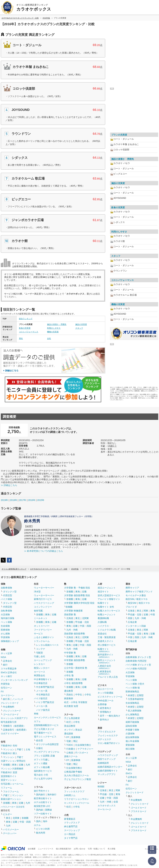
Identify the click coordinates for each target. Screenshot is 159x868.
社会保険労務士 (83, 745)
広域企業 (132, 622)
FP (68, 737)
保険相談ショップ (10, 641)
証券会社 (8, 661)
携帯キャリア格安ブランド (139, 592)
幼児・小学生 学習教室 (76, 702)
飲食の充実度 (25, 328)
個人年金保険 (132, 741)
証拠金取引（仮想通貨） (15, 730)
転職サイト (103, 603)
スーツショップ (72, 830)
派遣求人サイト (106, 641)
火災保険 (5, 614)
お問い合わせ (79, 849)
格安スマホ (144, 603)
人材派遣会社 (104, 672)
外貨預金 (5, 684)
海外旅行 (52, 795)
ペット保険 (6, 622)
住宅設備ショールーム (12, 784)
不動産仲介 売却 (9, 746)
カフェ (37, 721)
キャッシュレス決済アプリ (14, 718)
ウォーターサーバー (44, 588)
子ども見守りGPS (43, 779)
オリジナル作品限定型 (47, 744)
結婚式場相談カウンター (110, 767)
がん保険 (5, 634)
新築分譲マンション (11, 799)
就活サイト (103, 592)
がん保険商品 (132, 714)
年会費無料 (9, 707)
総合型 (40, 740)
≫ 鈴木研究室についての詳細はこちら (44, 551)
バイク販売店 (41, 698)
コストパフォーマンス (29, 332)
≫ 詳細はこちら (9, 485)
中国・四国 (25, 822)
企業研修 (102, 704)
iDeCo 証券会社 (9, 672)
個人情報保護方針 (64, 849)
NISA (3, 657)
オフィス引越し (42, 760)
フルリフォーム (11, 791)
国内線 (40, 810)
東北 (8, 818)
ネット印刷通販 (106, 693)
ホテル (37, 825)
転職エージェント (107, 614)
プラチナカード (139, 811)
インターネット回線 (136, 626)
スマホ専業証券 (9, 669)
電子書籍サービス (43, 733)
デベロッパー (10, 833)
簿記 (75, 741)
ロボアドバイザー (10, 734)
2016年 (32, 500)
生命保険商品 (132, 703)
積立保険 (130, 749)
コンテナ (41, 649)
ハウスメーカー (11, 829)
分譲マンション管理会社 (13, 761)
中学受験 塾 (70, 653)
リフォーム (6, 788)
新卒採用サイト (106, 656)
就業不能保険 (132, 722)
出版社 (40, 748)
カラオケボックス (107, 806)
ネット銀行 (6, 676)
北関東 (16, 818)
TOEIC (70, 745)
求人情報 (111, 849)
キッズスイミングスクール (77, 803)
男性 (21, 339)
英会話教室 (70, 726)
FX (2, 692)
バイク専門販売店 (45, 702)
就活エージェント (107, 588)
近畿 (21, 765)
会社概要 (32, 849)
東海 (14, 765)
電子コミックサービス (45, 737)
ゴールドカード (11, 714)
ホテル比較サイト (43, 802)
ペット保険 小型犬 (135, 684)
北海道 (70, 618)
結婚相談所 (103, 763)
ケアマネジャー (85, 749)
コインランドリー (43, 607)
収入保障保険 (135, 711)
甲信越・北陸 (82, 622)
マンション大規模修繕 (12, 769)
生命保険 (5, 626)
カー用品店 (70, 834)
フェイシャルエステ (108, 735)
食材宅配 (38, 611)
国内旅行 (41, 795)
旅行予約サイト (42, 791)
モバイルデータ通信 (136, 595)
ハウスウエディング (108, 755)
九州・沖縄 (72, 630)
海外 (45, 821)
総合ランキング (26, 319)
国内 (38, 821)
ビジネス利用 (43, 829)
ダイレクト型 (10, 592)
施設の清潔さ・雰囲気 (57, 324)
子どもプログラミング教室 (78, 779)
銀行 (5, 665)
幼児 (69, 722)
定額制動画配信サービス (46, 725)
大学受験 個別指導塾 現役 (77, 595)
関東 (118, 790)
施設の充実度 (81, 324)
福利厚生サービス (43, 771)
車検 (36, 714)
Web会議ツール (106, 700)
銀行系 (6, 699)
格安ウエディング (107, 759)
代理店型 (8, 595)
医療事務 (76, 737)
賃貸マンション (9, 780)
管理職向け (106, 712)
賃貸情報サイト (9, 776)
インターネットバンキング (14, 680)
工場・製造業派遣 (107, 637)
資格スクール (71, 756)
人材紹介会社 (104, 667)
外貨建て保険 (132, 730)
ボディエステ (104, 739)
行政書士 (71, 749)
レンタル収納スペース (47, 645)
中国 (153, 614)
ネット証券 (6, 653)
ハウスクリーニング (44, 603)
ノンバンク (18, 699)
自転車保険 (6, 611)
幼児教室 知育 (71, 706)
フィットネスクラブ (74, 791)
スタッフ (79, 328)
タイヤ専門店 (71, 838)
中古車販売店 (41, 683)
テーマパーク (104, 809)
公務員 (70, 753)
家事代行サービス (43, 599)
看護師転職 (103, 618)
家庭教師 (69, 698)
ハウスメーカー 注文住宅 (13, 807)
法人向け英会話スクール (76, 775)
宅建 (69, 741)
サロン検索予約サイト (109, 743)
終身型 (131, 695)
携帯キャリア (132, 588)
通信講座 (69, 734)
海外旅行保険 (8, 618)
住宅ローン (6, 688)
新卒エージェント (107, 661)
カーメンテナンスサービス (47, 718)
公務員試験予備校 (73, 772)
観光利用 (41, 833)
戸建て (20, 749)
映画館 (101, 786)
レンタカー (40, 664)
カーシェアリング (43, 660)
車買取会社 (40, 675)
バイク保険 (6, 599)
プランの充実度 (119, 135)
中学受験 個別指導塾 (75, 660)
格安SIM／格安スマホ (137, 599)
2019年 (4, 500)
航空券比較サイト (43, 798)
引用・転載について (97, 849)
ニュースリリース (46, 849)
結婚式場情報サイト (108, 771)
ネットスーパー (42, 626)
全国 (116, 802)
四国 (130, 618)
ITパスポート (82, 753)
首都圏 (6, 765)
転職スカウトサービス (109, 611)
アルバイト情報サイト (109, 599)
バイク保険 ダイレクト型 (138, 665)
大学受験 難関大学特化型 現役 (79, 603)
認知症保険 (131, 726)
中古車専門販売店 (45, 687)
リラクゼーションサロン (76, 799)
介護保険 (130, 734)
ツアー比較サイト (43, 814)
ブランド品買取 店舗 (44, 756)
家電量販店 (70, 819)
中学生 (79, 695)
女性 (49, 339)
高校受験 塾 (70, 614)
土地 (28, 749)
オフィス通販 (41, 763)
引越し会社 (40, 656)
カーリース (40, 672)
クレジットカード (10, 703)
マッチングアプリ (107, 774)
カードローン (8, 695)
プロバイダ (131, 607)
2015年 (41, 500)
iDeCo (129, 773)
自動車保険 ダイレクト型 (138, 657)
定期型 (140, 695)
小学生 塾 (69, 675)
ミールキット (41, 618)
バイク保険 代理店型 (136, 669)
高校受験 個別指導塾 (75, 634)
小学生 (88, 695)
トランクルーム (42, 641)
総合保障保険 (132, 737)
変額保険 (130, 745)
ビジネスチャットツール (110, 697)
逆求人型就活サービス (109, 595)
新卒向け (104, 720)
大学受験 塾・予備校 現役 (77, 588)
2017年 (23, 500)
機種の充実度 (53, 332)
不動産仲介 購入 (9, 753)
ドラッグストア (72, 823)
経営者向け (106, 708)
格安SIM (132, 603)
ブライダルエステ (107, 732)
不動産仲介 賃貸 (9, 772)
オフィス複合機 (42, 767)
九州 (28, 765)
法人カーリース (106, 689)
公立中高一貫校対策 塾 (76, 668)
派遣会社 (102, 634)
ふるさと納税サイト (44, 637)
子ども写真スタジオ (44, 729)
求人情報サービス (107, 645)
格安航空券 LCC (42, 806)
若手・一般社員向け (110, 716)
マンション (9, 749)
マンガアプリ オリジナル (47, 752)
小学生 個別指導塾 (73, 683)
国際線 (49, 810)
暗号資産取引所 (9, 722)
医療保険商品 (132, 692)
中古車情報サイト (43, 679)
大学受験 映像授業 (73, 611)
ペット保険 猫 (133, 688)
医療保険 (5, 630)
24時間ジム (70, 795)
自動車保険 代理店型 (136, 661)
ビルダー (8, 814)
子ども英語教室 (72, 718)
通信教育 (69, 691)
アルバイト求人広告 (108, 677)
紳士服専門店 (71, 826)
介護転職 (102, 622)
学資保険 (5, 637)
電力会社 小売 (41, 775)
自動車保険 (6, 588)
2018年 (14, 500)
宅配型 (40, 653)
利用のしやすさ (54, 328)
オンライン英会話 (73, 730)
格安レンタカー (42, 668)
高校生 (70, 695)
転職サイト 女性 (106, 607)
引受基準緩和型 (136, 699)
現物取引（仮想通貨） (14, 726)
